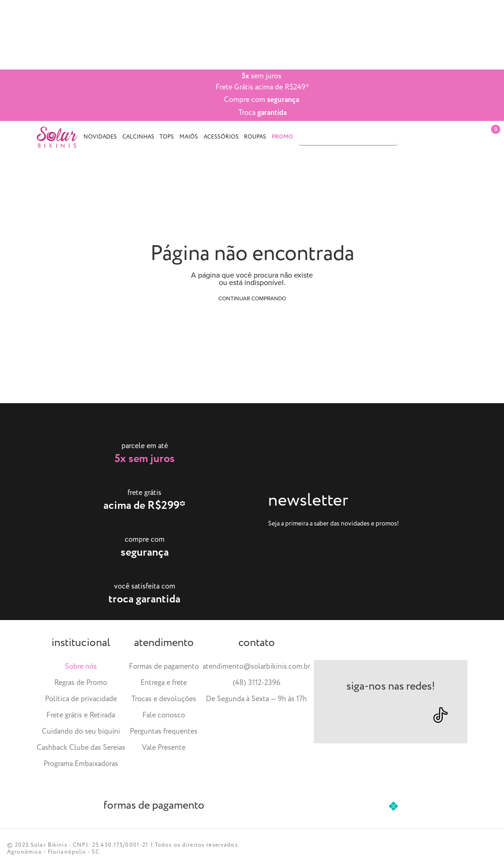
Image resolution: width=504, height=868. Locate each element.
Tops (167, 137)
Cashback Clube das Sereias (81, 748)
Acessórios (221, 137)
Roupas (255, 137)
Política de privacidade (81, 699)
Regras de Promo (81, 683)
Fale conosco (164, 715)
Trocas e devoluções (164, 699)
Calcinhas (138, 137)
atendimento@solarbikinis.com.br (256, 667)
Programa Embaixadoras (81, 764)
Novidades (100, 137)
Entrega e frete (164, 683)
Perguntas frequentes (164, 732)
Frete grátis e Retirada (81, 715)
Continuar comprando (252, 298)
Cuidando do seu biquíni (81, 732)
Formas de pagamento (164, 667)
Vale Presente (164, 748)
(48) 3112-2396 (257, 683)
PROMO (282, 137)
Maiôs (189, 137)
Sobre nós (81, 667)
